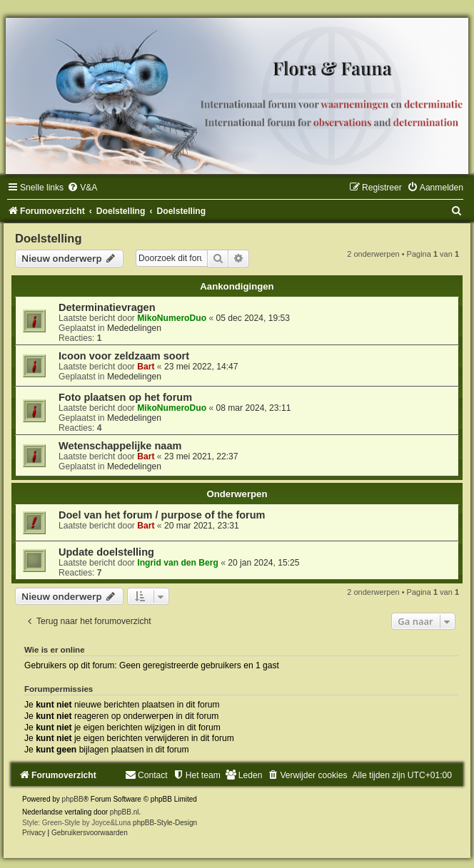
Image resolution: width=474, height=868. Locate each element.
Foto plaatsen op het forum (125, 397)
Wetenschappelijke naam (120, 446)
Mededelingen (134, 328)
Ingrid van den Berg (178, 563)
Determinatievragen (107, 307)
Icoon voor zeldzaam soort (124, 356)
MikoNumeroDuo (172, 318)
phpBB (73, 799)
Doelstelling (49, 238)
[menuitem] (82, 188)
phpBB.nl (125, 812)
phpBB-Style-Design (165, 823)
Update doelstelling (106, 552)
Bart (146, 367)
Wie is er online (55, 650)
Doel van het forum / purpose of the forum (162, 515)
